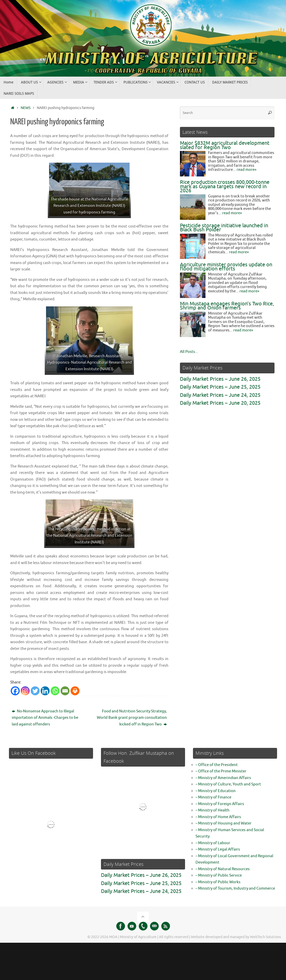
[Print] (75, 691)
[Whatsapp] (55, 691)
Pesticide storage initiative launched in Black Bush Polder (224, 228)
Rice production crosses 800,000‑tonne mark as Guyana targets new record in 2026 (225, 186)
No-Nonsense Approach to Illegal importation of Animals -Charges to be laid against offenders (45, 718)
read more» (247, 170)
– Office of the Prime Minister (221, 771)
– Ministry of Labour (213, 843)
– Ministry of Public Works (218, 882)
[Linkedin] (45, 691)
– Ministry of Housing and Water (224, 823)
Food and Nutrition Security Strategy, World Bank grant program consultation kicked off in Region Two (132, 718)
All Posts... (189, 352)
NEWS (26, 108)
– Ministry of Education (216, 791)
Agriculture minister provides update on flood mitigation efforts (226, 267)
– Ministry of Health (213, 810)
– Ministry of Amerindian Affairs (223, 778)
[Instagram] (25, 691)
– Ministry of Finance (213, 797)
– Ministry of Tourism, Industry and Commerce (235, 888)
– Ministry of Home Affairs (218, 817)
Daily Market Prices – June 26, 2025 (220, 379)
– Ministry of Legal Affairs (218, 849)
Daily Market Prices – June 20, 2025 (220, 403)
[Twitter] (35, 691)
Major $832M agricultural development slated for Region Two (225, 145)
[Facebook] (15, 691)
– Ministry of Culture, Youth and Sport (228, 784)
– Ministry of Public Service (219, 875)
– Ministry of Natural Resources (223, 869)
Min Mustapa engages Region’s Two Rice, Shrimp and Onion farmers (227, 306)
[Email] (65, 691)
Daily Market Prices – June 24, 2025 (220, 395)
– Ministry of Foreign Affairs (220, 804)
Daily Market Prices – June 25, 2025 (220, 387)
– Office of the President (217, 765)
